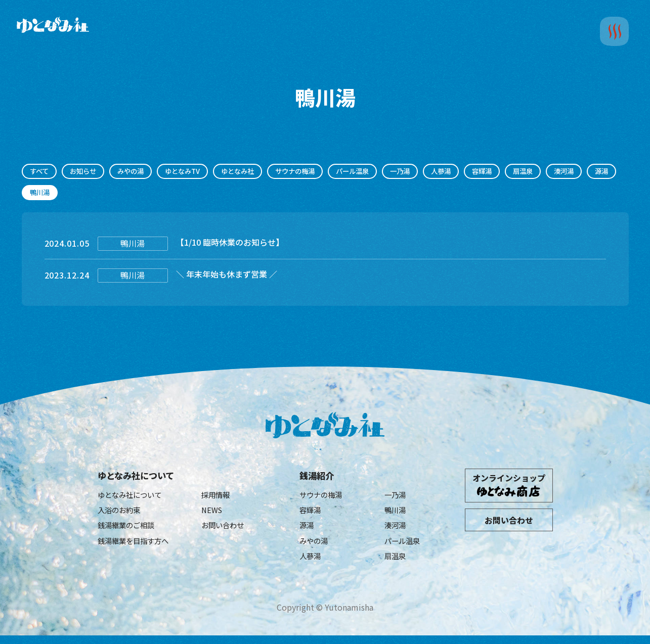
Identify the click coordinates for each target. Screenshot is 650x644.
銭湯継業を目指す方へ (138, 547)
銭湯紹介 (319, 479)
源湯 (81, 194)
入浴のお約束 (122, 515)
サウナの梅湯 (319, 172)
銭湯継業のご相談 (130, 531)
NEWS (213, 515)
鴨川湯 (397, 515)
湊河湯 (41, 194)
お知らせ (88, 172)
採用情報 (218, 498)
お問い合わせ (226, 531)
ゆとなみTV (196, 172)
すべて (41, 172)
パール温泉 (382, 172)
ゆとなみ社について (140, 479)
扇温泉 (566, 172)
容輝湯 (522, 172)
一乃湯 (434, 172)
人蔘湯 (478, 172)
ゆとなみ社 (256, 172)
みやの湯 (140, 172)
